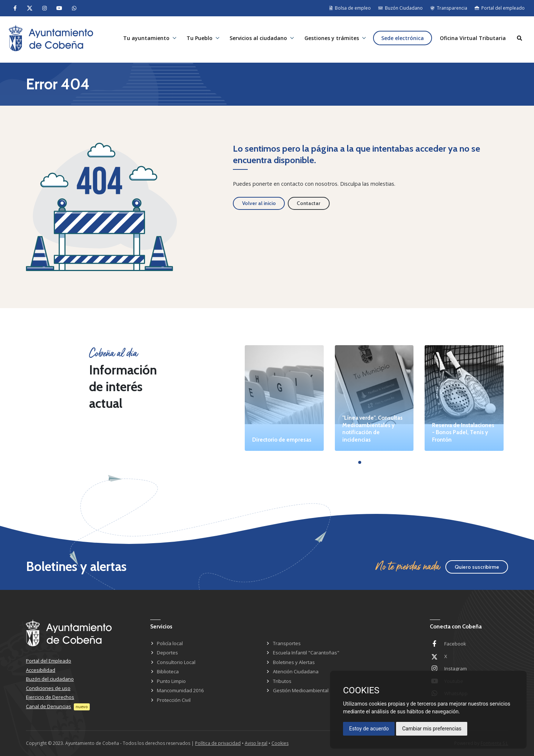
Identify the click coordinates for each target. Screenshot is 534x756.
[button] (360, 462)
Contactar (309, 203)
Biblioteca (168, 671)
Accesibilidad (41, 670)
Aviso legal (256, 743)
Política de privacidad (218, 743)
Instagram (456, 668)
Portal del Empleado (49, 661)
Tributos (282, 681)
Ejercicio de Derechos (50, 697)
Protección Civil (174, 700)
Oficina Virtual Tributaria (472, 39)
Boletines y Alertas (294, 662)
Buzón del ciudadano (50, 679)
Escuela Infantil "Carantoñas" (306, 653)
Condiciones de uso (48, 688)
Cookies (280, 743)
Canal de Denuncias (49, 706)
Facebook (455, 644)
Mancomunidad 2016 (180, 690)
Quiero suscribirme (477, 567)
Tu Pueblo (196, 39)
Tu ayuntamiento (142, 39)
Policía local (170, 643)
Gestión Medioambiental (301, 690)
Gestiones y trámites (329, 39)
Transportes (287, 643)
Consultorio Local (176, 662)
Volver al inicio (259, 203)
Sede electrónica (401, 39)
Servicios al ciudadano (256, 39)
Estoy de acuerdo (369, 729)
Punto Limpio (171, 681)
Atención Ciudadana (296, 671)
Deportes (167, 653)
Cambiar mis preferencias (432, 729)
